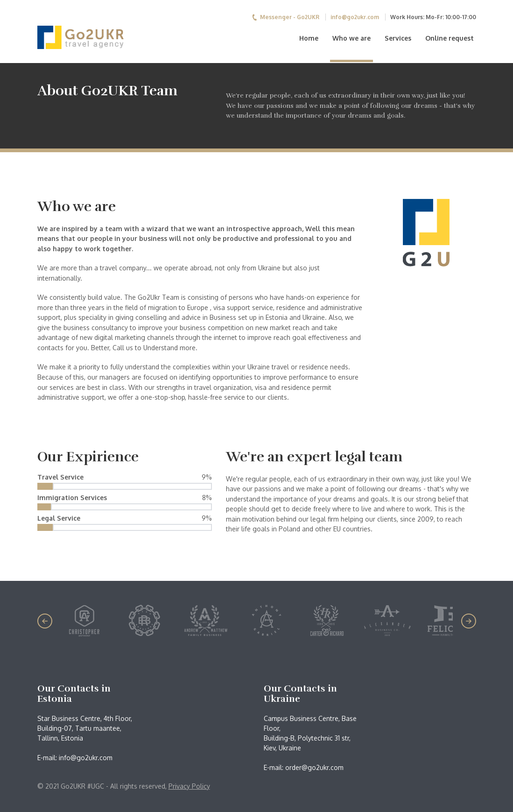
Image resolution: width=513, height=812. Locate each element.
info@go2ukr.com (355, 17)
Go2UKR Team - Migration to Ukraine (96, 37)
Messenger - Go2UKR (286, 17)
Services (398, 38)
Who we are (351, 38)
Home (309, 38)
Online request (450, 38)
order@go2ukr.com (314, 767)
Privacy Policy (189, 786)
